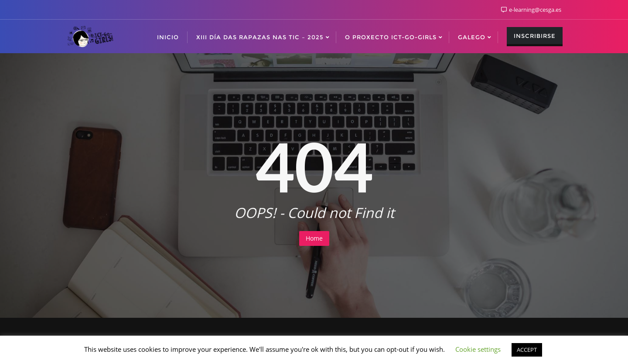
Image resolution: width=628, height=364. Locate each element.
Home (314, 238)
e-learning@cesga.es (531, 10)
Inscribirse (535, 36)
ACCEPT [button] (527, 350)
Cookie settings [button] (478, 349)
